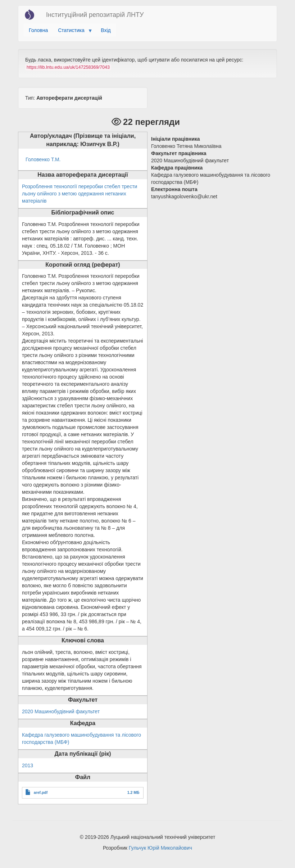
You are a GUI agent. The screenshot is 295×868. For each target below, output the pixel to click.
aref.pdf (41, 792)
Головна (38, 30)
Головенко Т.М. (43, 159)
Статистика (72, 32)
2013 (28, 765)
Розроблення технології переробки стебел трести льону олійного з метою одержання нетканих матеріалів (80, 194)
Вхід (106, 30)
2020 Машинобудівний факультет (61, 711)
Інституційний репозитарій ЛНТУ (95, 15)
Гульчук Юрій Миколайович (160, 848)
